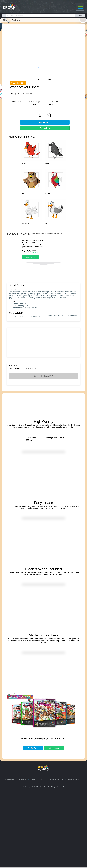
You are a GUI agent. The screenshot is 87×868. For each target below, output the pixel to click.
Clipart (5, 20)
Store (34, 857)
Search (80, 16)
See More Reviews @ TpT (43, 399)
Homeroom (11, 857)
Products (24, 857)
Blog (43, 857)
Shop (54, 825)
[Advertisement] (43, 364)
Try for (33, 825)
